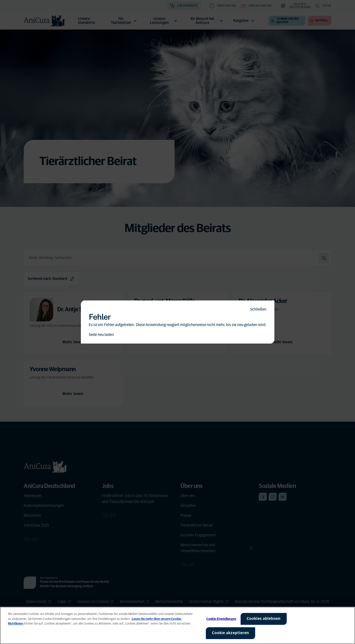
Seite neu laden (101, 335)
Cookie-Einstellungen (221, 619)
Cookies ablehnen (264, 619)
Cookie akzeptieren (231, 633)
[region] (177, 625)
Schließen (258, 309)
